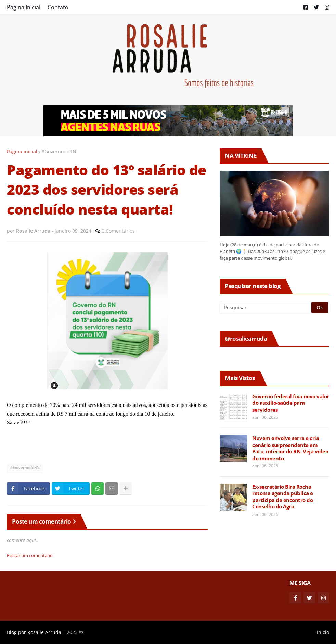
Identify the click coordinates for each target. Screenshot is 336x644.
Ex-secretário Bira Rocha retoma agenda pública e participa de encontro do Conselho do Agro (283, 497)
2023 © (75, 632)
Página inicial (22, 151)
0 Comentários (118, 231)
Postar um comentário (30, 555)
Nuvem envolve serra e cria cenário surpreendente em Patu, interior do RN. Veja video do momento (290, 448)
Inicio (323, 632)
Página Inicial (24, 7)
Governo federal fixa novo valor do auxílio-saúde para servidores (291, 403)
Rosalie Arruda (44, 632)
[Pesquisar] (266, 308)
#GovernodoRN (59, 151)
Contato (58, 7)
